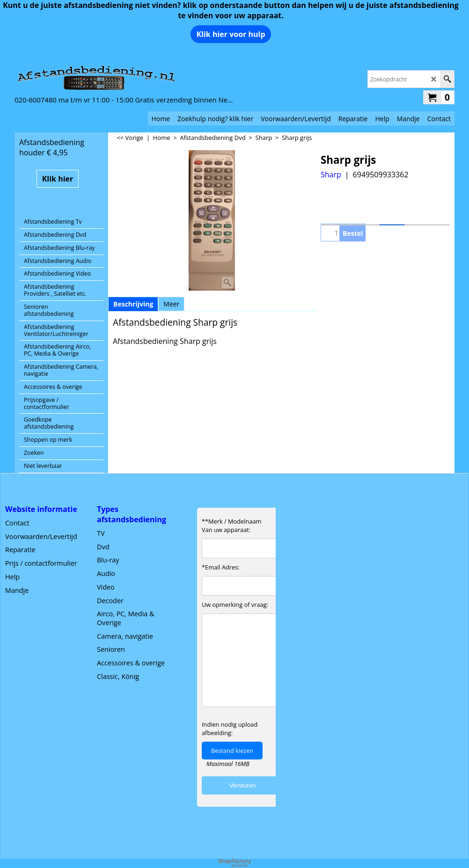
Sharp (331, 175)
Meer (171, 304)
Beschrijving (133, 304)
